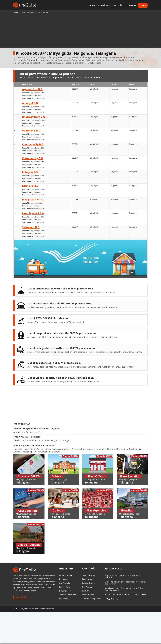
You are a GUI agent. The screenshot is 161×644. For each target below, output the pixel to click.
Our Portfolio (65, 583)
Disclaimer (64, 579)
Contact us (131, 5)
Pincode (30, 12)
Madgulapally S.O (33, 199)
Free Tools (118, 5)
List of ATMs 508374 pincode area (48, 318)
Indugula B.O (30, 172)
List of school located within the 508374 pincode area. (60, 288)
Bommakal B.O (31, 130)
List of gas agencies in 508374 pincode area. (54, 363)
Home (16, 12)
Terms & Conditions (68, 595)
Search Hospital (89, 575)
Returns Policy (65, 591)
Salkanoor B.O (31, 227)
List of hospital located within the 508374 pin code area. (62, 333)
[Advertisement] (80, 31)
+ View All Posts (112, 599)
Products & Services (99, 5)
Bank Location (88, 579)
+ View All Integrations (91, 599)
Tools (23, 12)
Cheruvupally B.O (33, 144)
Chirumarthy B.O (33, 158)
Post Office (87, 591)
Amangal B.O (30, 103)
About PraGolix (22, 597)
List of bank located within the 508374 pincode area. (60, 303)
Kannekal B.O (30, 186)
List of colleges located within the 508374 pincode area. (61, 348)
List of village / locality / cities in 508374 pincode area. (61, 378)
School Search (88, 595)
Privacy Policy (65, 587)
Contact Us (64, 599)
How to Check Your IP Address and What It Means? (126, 595)
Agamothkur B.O (32, 89)
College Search (88, 583)
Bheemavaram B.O (34, 117)
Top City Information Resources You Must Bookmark (123, 576)
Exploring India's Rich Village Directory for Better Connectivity (126, 583)
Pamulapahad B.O (33, 213)
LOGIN (143, 5)
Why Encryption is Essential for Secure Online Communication (124, 589)
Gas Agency (87, 587)
